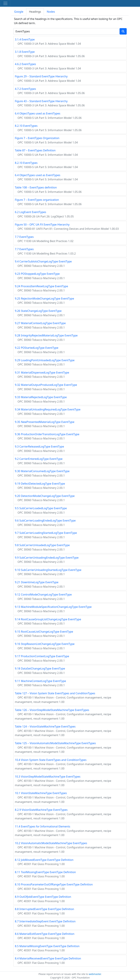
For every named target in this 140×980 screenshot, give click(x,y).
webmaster (95, 974)
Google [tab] (19, 12)
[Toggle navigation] (5, 3)
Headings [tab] (35, 12)
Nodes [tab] (51, 12)
